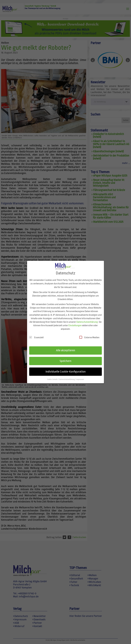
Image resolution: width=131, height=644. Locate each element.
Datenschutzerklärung (87, 319)
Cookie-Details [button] (52, 376)
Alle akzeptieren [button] (66, 347)
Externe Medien (89, 334)
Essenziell (36, 334)
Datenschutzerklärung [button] (67, 376)
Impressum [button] (80, 376)
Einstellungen (75, 322)
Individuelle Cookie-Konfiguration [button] (66, 369)
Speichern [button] (65, 358)
